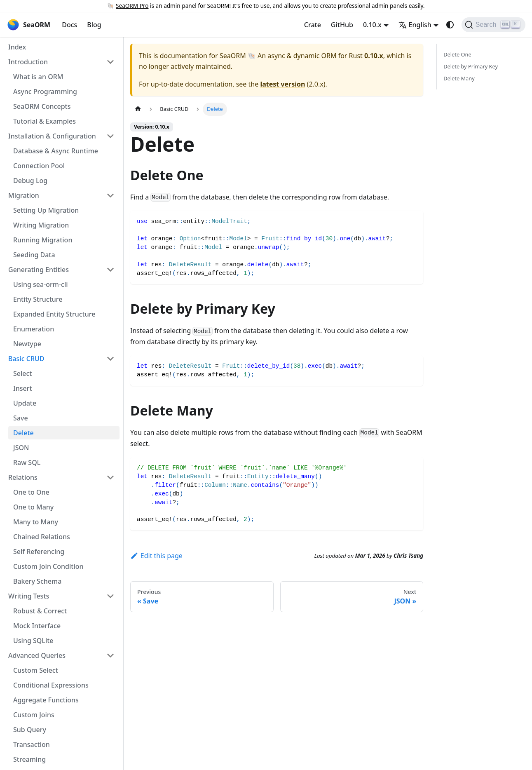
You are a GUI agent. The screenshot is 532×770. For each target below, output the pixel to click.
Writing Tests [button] (29, 596)
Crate (313, 25)
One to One (31, 492)
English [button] (415, 25)
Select (22, 373)
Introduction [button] (28, 62)
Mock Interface (37, 626)
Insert (23, 388)
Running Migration (43, 240)
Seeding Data (34, 255)
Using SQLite (33, 641)
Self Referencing (39, 552)
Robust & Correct (40, 611)
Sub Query (30, 730)
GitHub (342, 25)
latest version (282, 84)
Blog (94, 25)
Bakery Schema (37, 581)
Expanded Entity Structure (54, 314)
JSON (21, 448)
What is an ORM (38, 77)
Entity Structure (38, 299)
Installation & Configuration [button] (52, 136)
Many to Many (36, 522)
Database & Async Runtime (56, 151)
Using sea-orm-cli (41, 284)
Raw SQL (27, 462)
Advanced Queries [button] (37, 655)
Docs (69, 25)
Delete (23, 433)
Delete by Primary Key (471, 66)
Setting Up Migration (46, 210)
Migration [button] (24, 195)
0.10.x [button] (372, 25)
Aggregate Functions (46, 700)
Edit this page (156, 556)
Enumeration (34, 329)
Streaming (29, 759)
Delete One (457, 54)
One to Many (33, 507)
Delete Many (459, 78)
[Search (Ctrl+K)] (493, 25)
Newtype (27, 344)
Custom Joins (34, 715)
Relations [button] (23, 477)
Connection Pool (39, 166)
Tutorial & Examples (45, 121)
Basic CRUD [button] (26, 359)
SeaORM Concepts (42, 106)
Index (17, 47)
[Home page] (138, 109)
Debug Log (30, 181)
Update (25, 403)
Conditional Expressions (51, 685)
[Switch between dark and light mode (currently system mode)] (450, 25)
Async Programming (45, 92)
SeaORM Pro (132, 6)
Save (21, 418)
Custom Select (36, 670)
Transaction (32, 744)
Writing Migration (41, 225)
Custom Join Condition (48, 566)
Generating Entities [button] (39, 270)
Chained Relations (42, 537)
